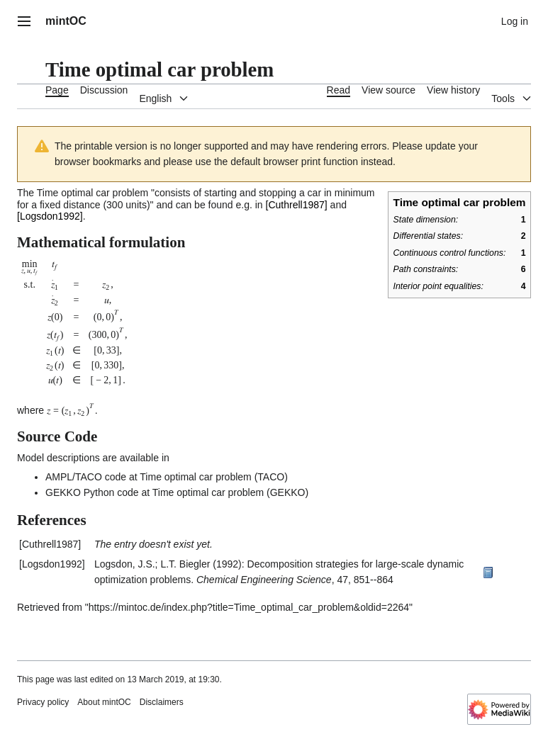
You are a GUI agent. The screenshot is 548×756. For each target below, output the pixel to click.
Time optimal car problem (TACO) (213, 477)
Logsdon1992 (50, 216)
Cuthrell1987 (296, 205)
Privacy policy (43, 702)
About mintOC (104, 702)
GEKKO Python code (92, 492)
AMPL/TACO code (86, 477)
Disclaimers (162, 702)
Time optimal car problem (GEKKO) (230, 492)
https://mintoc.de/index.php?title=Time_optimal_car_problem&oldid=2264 (249, 607)
